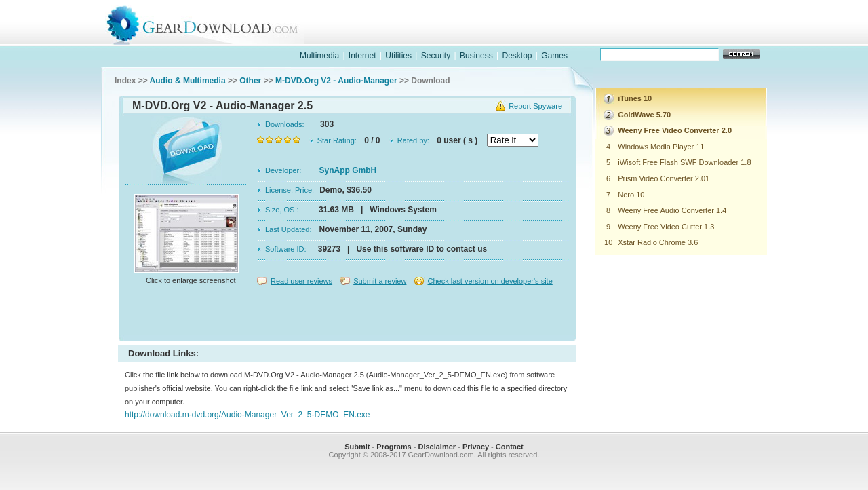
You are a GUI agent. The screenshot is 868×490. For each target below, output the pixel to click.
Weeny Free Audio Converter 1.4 (672, 210)
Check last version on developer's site (490, 281)
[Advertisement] (347, 315)
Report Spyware (535, 106)
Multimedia (319, 56)
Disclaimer (437, 447)
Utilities (398, 56)
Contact (510, 447)
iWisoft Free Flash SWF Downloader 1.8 (684, 162)
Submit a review (380, 281)
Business (476, 56)
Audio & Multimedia (188, 81)
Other (250, 81)
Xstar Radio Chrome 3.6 (658, 242)
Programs (394, 447)
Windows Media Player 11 (661, 147)
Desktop (517, 56)
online (716, 36)
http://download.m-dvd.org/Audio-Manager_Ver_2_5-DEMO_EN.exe (248, 415)
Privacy (476, 447)
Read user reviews (301, 281)
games (628, 36)
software (540, 36)
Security (436, 56)
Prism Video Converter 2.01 (664, 178)
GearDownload (213, 23)
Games (554, 56)
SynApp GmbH (348, 170)
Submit (357, 447)
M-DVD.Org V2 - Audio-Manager (336, 81)
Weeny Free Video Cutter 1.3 (666, 227)
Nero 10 (631, 195)
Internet (362, 56)
